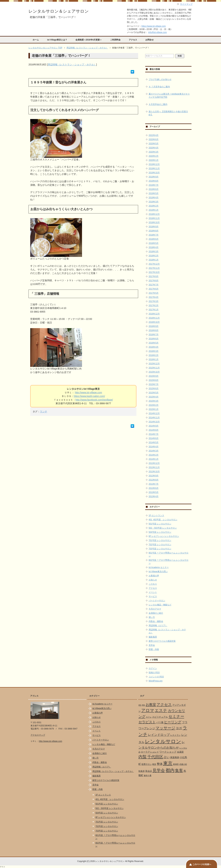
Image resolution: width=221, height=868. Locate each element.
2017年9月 (154, 276)
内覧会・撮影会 (156, 621)
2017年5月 (154, 293)
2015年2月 (154, 405)
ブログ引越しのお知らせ (160, 79)
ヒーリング (173, 722)
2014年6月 (154, 438)
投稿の (154, 673)
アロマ (148, 710)
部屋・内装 (154, 649)
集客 (179, 771)
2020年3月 (154, 152)
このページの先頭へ (202, 864)
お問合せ (150, 40)
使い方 (152, 617)
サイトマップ (186, 4)
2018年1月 (154, 260)
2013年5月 (154, 492)
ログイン (153, 668)
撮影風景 (153, 637)
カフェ (149, 717)
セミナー (176, 716)
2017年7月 (154, 285)
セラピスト (147, 722)
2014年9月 (154, 426)
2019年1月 (154, 210)
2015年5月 (154, 393)
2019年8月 (154, 181)
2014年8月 (154, 430)
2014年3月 (154, 451)
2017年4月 (154, 297)
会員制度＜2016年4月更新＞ (89, 40)
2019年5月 (154, 193)
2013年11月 (154, 467)
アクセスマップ (38, 735)
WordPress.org (156, 681)
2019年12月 (154, 164)
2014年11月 (154, 418)
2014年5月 (154, 442)
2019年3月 (154, 202)
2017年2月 (154, 305)
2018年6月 (154, 239)
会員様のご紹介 (156, 613)
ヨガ (179, 728)
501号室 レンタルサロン (160, 524)
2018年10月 (154, 222)
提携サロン (147, 764)
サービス (153, 596)
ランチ (44, 412)
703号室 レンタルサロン (160, 549)
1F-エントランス (156, 515)
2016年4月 (154, 347)
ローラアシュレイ (150, 752)
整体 (160, 764)
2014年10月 (154, 422)
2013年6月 (154, 488)
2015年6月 (154, 389)
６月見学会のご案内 (158, 104)
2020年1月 (154, 160)
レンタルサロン (163, 741)
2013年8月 (154, 480)
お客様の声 (154, 576)
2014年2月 (154, 455)
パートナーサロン (157, 601)
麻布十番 (148, 775)
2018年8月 (154, 231)
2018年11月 (154, 218)
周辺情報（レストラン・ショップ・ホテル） (72, 65)
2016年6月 (154, 339)
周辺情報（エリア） (158, 625)
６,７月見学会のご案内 (159, 87)
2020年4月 (154, 148)
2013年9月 (154, 476)
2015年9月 (154, 376)
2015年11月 (154, 368)
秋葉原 (142, 771)
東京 (168, 763)
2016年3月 (154, 351)
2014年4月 (154, 447)
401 (140, 705)
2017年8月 (154, 281)
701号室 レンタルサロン (160, 540)
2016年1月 (154, 359)
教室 (154, 764)
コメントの (156, 677)
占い (167, 757)
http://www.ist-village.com (88, 392)
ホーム (36, 40)
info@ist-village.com (157, 32)
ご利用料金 (115, 40)
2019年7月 (154, 185)
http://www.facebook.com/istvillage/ (94, 400)
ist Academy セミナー (159, 567)
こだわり (153, 584)
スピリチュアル (160, 717)
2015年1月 (154, 409)
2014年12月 (154, 413)
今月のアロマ (155, 609)
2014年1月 (154, 459)
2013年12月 (154, 463)
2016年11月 (154, 318)
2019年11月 (154, 168)
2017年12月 (154, 264)
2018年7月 (154, 235)
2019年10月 (154, 173)
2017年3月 (154, 301)
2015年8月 (154, 380)
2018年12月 (154, 214)
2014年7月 (154, 434)
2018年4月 (154, 247)
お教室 (151, 705)
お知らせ (153, 580)
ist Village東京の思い (158, 572)
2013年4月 (154, 496)
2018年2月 (154, 256)
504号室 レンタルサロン (160, 532)
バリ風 (160, 722)
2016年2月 (154, 355)
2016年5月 (154, 343)
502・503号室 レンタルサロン (163, 528)
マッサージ (165, 728)
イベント (153, 592)
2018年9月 (154, 227)
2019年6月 (154, 189)
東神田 (176, 764)
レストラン (175, 735)
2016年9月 (154, 326)
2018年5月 (154, 243)
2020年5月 (154, 144)
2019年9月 (154, 177)
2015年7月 (154, 384)
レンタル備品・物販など (160, 605)
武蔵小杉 (183, 764)
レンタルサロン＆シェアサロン (59, 11)
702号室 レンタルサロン (160, 545)
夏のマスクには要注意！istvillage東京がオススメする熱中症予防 (169, 95)
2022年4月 (154, 135)
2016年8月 (154, 330)
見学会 (152, 645)
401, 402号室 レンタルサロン (163, 520)
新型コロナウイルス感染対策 (162, 641)
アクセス (133, 40)
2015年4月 (154, 397)
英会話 (149, 771)
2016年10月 (154, 322)
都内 (170, 770)
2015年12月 (154, 364)
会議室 (180, 752)
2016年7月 (154, 335)
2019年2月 (154, 206)
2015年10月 (154, 372)
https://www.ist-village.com (154, 26)
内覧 (143, 757)
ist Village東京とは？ (57, 40)
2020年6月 (154, 139)
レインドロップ (159, 735)
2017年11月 (154, 268)
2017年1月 (154, 310)
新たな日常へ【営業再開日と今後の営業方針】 (168, 113)
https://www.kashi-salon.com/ (89, 396)
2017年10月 (154, 272)
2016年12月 (154, 314)
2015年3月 (154, 401)
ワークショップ (168, 752)
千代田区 (155, 757)
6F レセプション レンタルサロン (164, 536)
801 (144, 705)
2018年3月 (154, 252)
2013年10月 (154, 472)
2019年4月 (154, 198)
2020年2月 (154, 156)
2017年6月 (154, 289)
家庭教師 (175, 757)
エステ (161, 710)
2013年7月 (154, 484)
